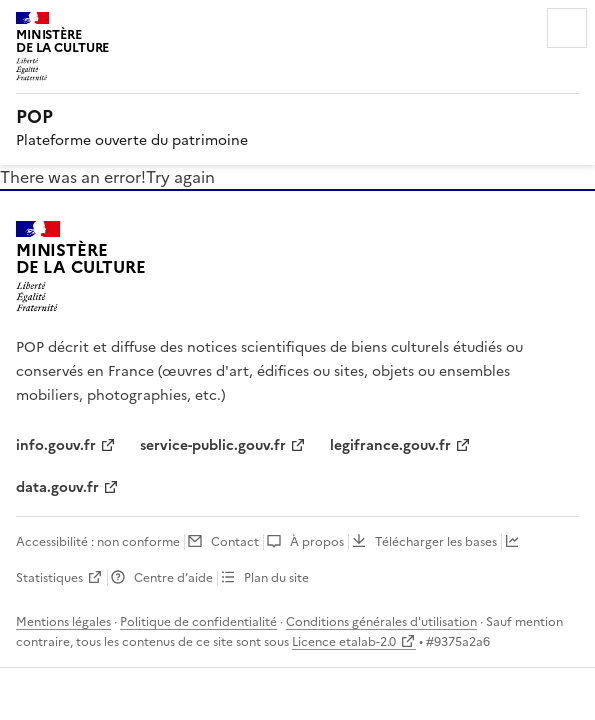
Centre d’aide (173, 578)
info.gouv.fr (56, 445)
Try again (180, 177)
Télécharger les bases (436, 542)
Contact (235, 542)
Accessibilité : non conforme (98, 542)
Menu (567, 28)
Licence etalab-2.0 (344, 642)
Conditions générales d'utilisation (381, 622)
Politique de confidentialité (198, 622)
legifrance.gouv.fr (390, 445)
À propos (317, 542)
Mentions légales (63, 622)
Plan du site (276, 578)
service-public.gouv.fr (213, 445)
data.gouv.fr (57, 487)
